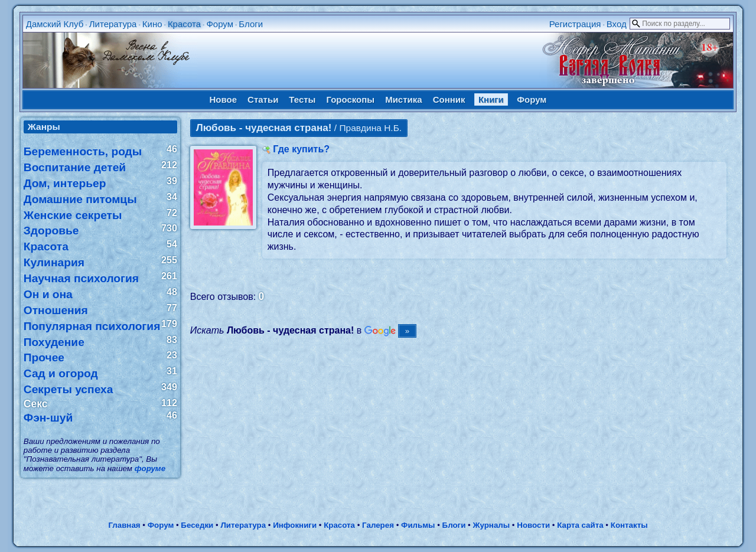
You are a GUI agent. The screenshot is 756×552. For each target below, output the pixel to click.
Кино (152, 24)
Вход (617, 24)
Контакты (629, 525)
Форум (220, 24)
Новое (224, 99)
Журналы (491, 525)
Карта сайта (580, 525)
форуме (150, 468)
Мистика (403, 99)
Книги (491, 99)
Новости (533, 525)
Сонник (449, 99)
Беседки (197, 525)
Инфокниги (295, 525)
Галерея (378, 525)
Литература (113, 24)
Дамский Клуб (55, 24)
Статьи (263, 99)
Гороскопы (350, 99)
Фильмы (418, 525)
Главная (124, 525)
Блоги (251, 24)
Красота (184, 24)
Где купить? (301, 149)
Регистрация (575, 24)
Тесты (302, 99)
